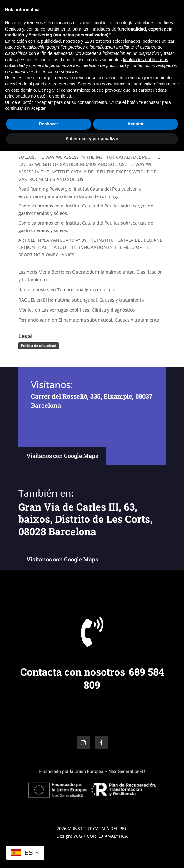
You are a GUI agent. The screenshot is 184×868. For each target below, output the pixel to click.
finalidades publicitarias (145, 776)
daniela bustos (34, 290)
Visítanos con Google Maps (62, 456)
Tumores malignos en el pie (86, 290)
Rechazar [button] (48, 841)
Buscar (155, 89)
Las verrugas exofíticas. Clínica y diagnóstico (88, 310)
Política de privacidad (39, 346)
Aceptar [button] (136, 841)
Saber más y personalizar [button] (92, 855)
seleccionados (126, 758)
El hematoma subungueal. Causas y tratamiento (93, 300)
